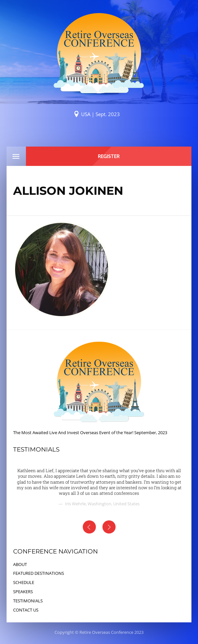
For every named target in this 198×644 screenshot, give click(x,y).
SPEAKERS (23, 592)
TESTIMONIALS (28, 601)
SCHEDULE (24, 582)
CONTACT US (26, 610)
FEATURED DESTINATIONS (39, 573)
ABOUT (20, 564)
